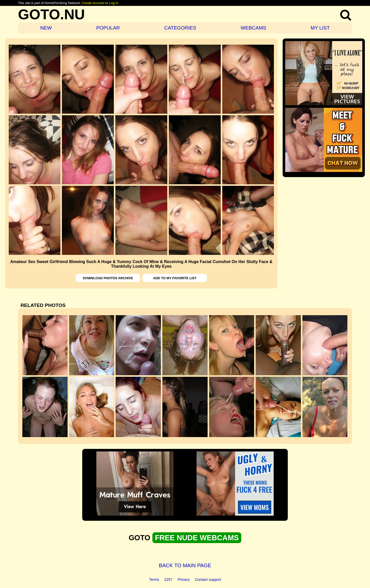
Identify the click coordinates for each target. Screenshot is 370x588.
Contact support (208, 580)
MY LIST (320, 28)
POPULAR (108, 28)
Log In (114, 3)
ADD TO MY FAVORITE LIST (175, 278)
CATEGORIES (180, 28)
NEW (46, 28)
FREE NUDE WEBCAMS (197, 538)
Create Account (93, 3)
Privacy (184, 580)
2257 (168, 580)
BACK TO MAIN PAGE (185, 565)
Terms (154, 580)
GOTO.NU (51, 14)
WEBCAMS (253, 28)
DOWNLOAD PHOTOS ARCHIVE (108, 278)
